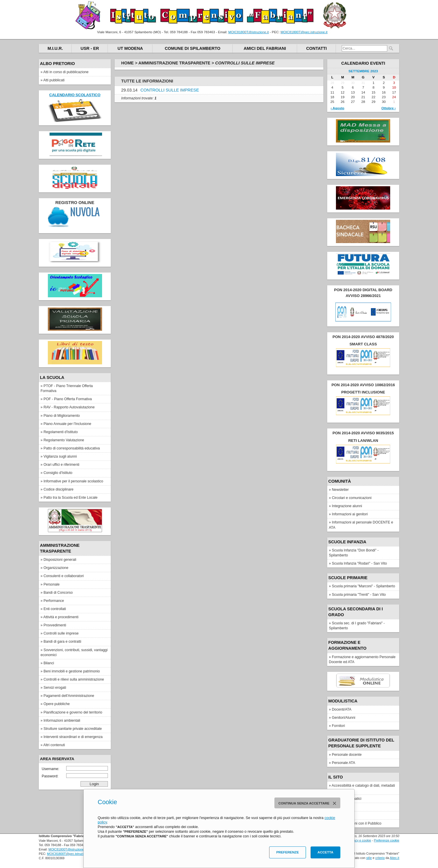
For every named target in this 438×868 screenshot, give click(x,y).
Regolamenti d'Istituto (61, 432)
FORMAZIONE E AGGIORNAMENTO (347, 645)
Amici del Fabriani (265, 48)
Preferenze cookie (387, 840)
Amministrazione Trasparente (60, 548)
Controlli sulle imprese (61, 633)
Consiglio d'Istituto (58, 473)
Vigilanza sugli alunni (60, 456)
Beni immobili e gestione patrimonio (72, 671)
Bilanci (49, 663)
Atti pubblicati (54, 80)
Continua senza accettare (309, 803)
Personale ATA (344, 763)
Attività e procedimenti (61, 617)
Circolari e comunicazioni (352, 498)
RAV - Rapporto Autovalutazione (69, 407)
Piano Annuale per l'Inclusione (67, 424)
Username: (75, 768)
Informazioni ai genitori (350, 514)
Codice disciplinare (58, 489)
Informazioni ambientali (62, 721)
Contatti (317, 48)
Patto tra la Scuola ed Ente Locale (70, 498)
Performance (54, 601)
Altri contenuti (54, 745)
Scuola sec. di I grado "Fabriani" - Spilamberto (357, 626)
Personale (51, 584)
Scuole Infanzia (347, 542)
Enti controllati (55, 609)
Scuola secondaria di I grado (356, 612)
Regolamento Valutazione (64, 440)
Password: (75, 776)
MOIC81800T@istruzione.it (249, 32)
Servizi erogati (55, 688)
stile (369, 858)
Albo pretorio (57, 64)
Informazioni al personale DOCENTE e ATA (361, 525)
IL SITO (336, 777)
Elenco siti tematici (347, 799)
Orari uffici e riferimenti (61, 465)
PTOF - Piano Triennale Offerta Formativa (67, 388)
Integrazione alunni (347, 506)
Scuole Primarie (348, 578)
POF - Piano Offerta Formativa (68, 399)
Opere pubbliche (57, 704)
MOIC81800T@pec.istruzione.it (304, 32)
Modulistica (343, 701)
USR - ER (90, 48)
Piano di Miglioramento (62, 416)
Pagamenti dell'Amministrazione (69, 696)
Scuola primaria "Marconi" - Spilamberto (363, 586)
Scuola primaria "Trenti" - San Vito (359, 595)
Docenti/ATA (342, 709)
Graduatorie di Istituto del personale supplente (361, 743)
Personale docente (347, 755)
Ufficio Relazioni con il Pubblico (357, 823)
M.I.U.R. (55, 48)
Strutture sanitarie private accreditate (73, 729)
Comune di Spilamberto (193, 48)
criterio (380, 858)
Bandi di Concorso (58, 593)
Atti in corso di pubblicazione (66, 72)
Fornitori (338, 726)
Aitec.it (395, 858)
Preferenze (287, 852)
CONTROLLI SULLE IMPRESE (170, 90)
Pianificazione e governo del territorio (73, 712)
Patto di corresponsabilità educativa (72, 448)
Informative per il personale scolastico (73, 481)
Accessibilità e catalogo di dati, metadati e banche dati (362, 788)
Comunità (340, 481)
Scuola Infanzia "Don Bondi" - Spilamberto (354, 553)
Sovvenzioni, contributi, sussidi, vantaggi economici (74, 652)
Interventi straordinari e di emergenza (73, 737)
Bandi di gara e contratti (62, 642)
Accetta (325, 852)
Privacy (338, 815)
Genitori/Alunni (344, 718)
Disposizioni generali (60, 560)
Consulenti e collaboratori (64, 576)
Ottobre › (389, 108)
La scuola (52, 377)
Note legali (340, 807)
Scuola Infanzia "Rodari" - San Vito (359, 563)
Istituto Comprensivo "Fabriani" (212, 15)
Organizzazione (56, 568)
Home (128, 63)
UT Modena (130, 48)
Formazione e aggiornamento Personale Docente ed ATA (362, 659)
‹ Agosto (338, 108)
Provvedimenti (55, 625)
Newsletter (340, 490)
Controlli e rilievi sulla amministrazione (74, 679)
